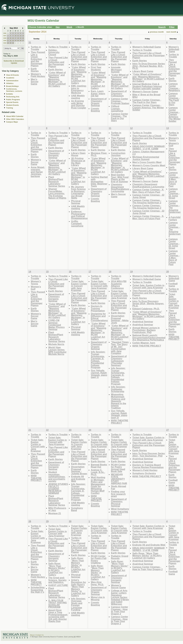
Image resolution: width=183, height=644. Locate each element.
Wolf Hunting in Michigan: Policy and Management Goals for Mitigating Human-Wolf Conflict (98, 485)
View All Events (13, 75)
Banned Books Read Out (99, 466)
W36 (5, 33)
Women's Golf (174, 145)
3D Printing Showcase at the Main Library (78, 162)
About (32, 635)
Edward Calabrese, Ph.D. (146, 309)
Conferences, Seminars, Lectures (14, 90)
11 (18, 36)
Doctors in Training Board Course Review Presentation (148, 466)
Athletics (10, 83)
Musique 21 (55, 513)
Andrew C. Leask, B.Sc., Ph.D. (98, 472)
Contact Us (40, 635)
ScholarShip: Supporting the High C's (38, 590)
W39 (5, 40)
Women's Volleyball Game (147, 47)
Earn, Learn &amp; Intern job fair (98, 93)
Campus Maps (12, 122)
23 (13, 40)
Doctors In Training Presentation (98, 308)
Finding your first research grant (118, 494)
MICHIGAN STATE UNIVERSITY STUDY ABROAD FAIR (119, 479)
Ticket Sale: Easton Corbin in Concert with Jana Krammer (79, 286)
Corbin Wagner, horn (144, 343)
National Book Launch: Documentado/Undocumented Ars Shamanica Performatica (149, 337)
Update (14, 63)
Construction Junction (118, 154)
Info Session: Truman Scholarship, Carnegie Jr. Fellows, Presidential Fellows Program (98, 360)
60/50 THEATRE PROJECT (120, 422)
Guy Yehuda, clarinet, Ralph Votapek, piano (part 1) (99, 374)
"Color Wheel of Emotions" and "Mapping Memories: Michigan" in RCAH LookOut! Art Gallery (57, 79)
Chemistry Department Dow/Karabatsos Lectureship (120, 188)
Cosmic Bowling (95, 110)
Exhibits (10, 94)
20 (23, 38)
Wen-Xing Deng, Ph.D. (97, 583)
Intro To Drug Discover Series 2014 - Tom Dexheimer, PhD (149, 455)
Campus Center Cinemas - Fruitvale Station (120, 101)
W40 (5, 43)
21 (8, 40)
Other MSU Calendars (15, 119)
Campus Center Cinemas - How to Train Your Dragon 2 (120, 610)
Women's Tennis (174, 139)
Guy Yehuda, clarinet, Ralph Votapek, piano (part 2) (119, 414)
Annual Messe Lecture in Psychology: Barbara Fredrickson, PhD (146, 330)
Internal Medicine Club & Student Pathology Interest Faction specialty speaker (147, 86)
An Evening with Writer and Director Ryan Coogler (79, 104)
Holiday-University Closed (54, 52)
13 (23, 36)
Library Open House (78, 154)
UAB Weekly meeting (78, 97)
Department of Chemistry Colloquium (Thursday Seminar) (119, 361)
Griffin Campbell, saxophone (77, 224)
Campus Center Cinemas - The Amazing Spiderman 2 (147, 201)
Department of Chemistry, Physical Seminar (119, 503)
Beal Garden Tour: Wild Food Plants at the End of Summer (120, 178)
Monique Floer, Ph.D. (99, 154)
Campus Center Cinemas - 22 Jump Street (148, 196)
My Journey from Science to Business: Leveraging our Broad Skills (78, 192)
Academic (10, 78)
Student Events (12, 105)
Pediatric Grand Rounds (120, 557)
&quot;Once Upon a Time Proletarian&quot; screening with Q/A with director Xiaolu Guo (58, 616)
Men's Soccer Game (35, 82)
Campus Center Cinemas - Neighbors (174, 87)
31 (8, 33)
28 (8, 43)
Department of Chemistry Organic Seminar (99, 102)
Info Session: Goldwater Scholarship (118, 389)
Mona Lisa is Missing (98, 598)
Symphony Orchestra (144, 473)
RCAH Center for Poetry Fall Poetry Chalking (99, 559)
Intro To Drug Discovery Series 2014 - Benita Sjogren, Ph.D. (148, 304)
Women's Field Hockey (38, 75)
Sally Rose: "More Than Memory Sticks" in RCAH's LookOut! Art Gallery (57, 569)
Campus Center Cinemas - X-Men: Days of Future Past (148, 191)
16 (13, 38)
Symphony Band (77, 509)
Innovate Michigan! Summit (116, 70)
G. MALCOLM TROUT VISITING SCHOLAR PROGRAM (58, 604)
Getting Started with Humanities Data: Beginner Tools (99, 181)
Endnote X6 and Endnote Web (78, 479)
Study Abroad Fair (119, 487)
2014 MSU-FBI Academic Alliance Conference (119, 285)
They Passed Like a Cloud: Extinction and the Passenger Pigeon (38, 59)
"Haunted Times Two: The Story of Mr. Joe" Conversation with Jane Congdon (120, 348)
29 (11, 43)
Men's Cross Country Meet (147, 162)
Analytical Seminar (143, 322)
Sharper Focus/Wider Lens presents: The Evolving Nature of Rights (57, 193)
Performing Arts (13, 97)
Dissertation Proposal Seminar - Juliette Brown (79, 470)
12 (21, 36)
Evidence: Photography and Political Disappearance (79, 215)
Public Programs (13, 100)
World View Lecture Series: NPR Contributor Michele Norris (57, 351)
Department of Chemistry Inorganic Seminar (56, 154)
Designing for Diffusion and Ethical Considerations (99, 317)
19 (21, 38)
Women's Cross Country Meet (149, 165)
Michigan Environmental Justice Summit (146, 158)
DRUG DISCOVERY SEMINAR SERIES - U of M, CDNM (148, 148)
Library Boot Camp (143, 71)
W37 (5, 36)
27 (23, 40)
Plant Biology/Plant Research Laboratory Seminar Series (57, 181)
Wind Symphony (120, 509)
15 (11, 38)
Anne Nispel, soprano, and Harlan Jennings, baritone (38, 172)
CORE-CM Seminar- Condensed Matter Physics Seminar (57, 325)
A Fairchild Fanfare (174, 218)
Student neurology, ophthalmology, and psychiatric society (57, 477)
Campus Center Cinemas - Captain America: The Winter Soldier (148, 107)
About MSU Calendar (15, 116)
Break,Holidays (12, 86)
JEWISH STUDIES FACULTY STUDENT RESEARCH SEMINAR (58, 489)
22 (11, 40)
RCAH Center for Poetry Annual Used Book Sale (118, 468)
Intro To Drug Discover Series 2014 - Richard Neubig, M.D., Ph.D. (149, 66)
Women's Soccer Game (145, 92)
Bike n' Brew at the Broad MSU (146, 96)
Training (10, 108)
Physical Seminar (76, 202)
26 (21, 40)
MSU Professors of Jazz (57, 509)
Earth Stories (35, 70)
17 (16, 38)
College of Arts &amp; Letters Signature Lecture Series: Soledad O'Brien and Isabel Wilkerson (120, 597)
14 (8, 38)
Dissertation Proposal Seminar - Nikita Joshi (120, 319)
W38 (5, 38)
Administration (12, 81)
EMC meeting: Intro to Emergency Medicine (79, 89)
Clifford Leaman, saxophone (117, 108)
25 (18, 40)
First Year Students (96, 68)
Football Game (173, 285)
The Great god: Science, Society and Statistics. (58, 580)
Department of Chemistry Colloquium (119, 93)
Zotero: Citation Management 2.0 (148, 153)
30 (13, 43)
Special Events (12, 102)
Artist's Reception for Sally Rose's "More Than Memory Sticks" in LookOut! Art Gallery (79, 588)
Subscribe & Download (14, 61)
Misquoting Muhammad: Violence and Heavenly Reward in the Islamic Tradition (119, 401)
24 (16, 40)
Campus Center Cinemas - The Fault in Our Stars (120, 117)
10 (16, 36)
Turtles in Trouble (36, 48)
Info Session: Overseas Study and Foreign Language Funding (78, 604)
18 (18, 38)
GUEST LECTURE (58, 585)
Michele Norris (56, 344)
